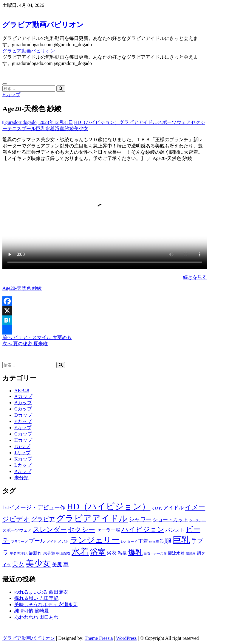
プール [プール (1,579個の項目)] (37, 541)
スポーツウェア (174, 122)
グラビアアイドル (138, 122)
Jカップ (22, 453)
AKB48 (22, 391)
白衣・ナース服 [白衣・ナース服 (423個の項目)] (155, 554)
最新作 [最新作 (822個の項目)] (35, 553)
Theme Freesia (99, 638)
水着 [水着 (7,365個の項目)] (80, 552)
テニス (14, 129)
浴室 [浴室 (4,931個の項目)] (98, 552)
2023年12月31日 (55, 122)
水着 (50, 129)
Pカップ (23, 471)
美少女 (81, 129)
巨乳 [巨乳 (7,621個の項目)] (181, 540)
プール (29, 129)
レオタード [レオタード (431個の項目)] (129, 542)
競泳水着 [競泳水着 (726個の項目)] (176, 553)
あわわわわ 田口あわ (36, 617)
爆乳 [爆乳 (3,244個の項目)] (135, 552)
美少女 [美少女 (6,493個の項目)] (38, 563)
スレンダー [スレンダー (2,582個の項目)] (50, 529)
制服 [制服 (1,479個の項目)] (166, 541)
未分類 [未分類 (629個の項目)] (49, 553)
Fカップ (23, 428)
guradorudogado (20, 122)
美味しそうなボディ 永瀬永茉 (46, 605)
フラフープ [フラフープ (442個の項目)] (19, 542)
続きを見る (195, 277)
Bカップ (23, 403)
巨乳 (41, 129)
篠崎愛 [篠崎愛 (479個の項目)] (191, 553)
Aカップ (23, 396)
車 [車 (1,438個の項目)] (66, 564)
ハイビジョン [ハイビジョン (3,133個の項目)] (143, 529)
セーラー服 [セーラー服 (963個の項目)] (108, 530)
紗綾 (69, 129)
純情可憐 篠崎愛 (32, 611)
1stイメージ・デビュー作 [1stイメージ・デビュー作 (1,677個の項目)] (34, 507)
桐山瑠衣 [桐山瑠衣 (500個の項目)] (63, 554)
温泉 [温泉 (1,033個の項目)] (122, 553)
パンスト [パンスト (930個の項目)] (175, 530)
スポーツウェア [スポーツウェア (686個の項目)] (17, 530)
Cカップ (23, 409)
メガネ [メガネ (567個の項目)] (63, 542)
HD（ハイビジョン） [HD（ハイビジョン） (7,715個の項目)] (109, 506)
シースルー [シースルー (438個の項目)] (198, 520)
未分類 (21, 478)
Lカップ (23, 465)
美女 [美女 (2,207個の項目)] (18, 564)
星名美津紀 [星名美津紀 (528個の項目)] (18, 553)
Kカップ (23, 459)
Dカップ (23, 415)
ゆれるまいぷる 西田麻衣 (41, 592)
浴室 (60, 129)
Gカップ (23, 434)
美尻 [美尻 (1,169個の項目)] (57, 565)
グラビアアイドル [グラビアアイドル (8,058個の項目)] (92, 518)
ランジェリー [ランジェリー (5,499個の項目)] (95, 540)
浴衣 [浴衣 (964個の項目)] (112, 553)
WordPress (126, 638)
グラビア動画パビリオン (43, 25)
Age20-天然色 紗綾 (22, 288)
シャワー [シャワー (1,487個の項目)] (140, 519)
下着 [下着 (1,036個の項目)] (143, 541)
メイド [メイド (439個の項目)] (52, 542)
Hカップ (11, 95)
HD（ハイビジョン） (97, 122)
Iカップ (22, 446)
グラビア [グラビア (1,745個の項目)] (43, 519)
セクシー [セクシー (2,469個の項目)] (82, 530)
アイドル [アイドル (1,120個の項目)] (174, 508)
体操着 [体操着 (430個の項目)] (154, 542)
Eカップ (23, 421)
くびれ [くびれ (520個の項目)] (157, 508)
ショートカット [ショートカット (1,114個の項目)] (170, 520)
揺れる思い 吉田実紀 (36, 598)
